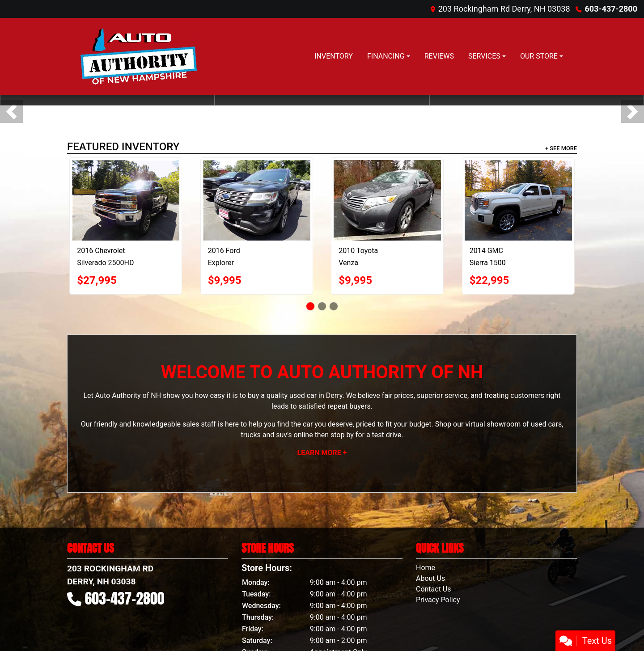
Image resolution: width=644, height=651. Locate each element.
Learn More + (322, 453)
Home (426, 568)
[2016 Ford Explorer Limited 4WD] (257, 200)
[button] (11, 112)
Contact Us (434, 589)
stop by (342, 435)
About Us (430, 578)
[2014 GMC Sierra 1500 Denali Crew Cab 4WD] (518, 200)
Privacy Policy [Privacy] (438, 600)
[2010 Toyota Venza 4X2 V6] (387, 200)
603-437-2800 (611, 9)
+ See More (561, 148)
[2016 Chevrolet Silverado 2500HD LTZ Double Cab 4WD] (126, 200)
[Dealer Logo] (137, 56)
